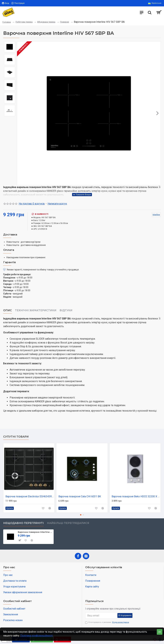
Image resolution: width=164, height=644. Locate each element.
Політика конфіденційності (37, 636)
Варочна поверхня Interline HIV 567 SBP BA (35, 532)
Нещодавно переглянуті (23, 523)
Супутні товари (16, 437)
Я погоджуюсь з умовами (107, 622)
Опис (8, 310)
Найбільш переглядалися (68, 523)
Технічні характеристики (36, 310)
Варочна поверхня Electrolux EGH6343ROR (30, 496)
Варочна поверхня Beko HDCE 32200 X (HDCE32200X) (136, 496)
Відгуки (66, 310)
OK (160, 632)
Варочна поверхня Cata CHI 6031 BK (80, 496)
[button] (157, 113)
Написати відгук (57, 204)
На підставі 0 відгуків (32, 204)
